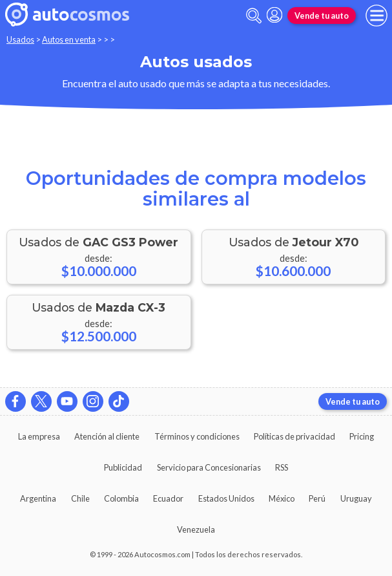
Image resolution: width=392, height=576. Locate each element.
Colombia (121, 498)
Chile (80, 498)
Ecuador (168, 498)
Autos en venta (69, 39)
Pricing (362, 436)
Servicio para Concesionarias (209, 467)
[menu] (377, 16)
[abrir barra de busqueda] (254, 16)
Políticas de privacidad (294, 436)
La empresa (39, 436)
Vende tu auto (322, 16)
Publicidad (123, 467)
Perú (317, 498)
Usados (20, 39)
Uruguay (356, 498)
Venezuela (196, 529)
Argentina (38, 498)
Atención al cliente (107, 436)
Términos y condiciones (197, 436)
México (282, 498)
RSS (282, 467)
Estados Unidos (226, 498)
